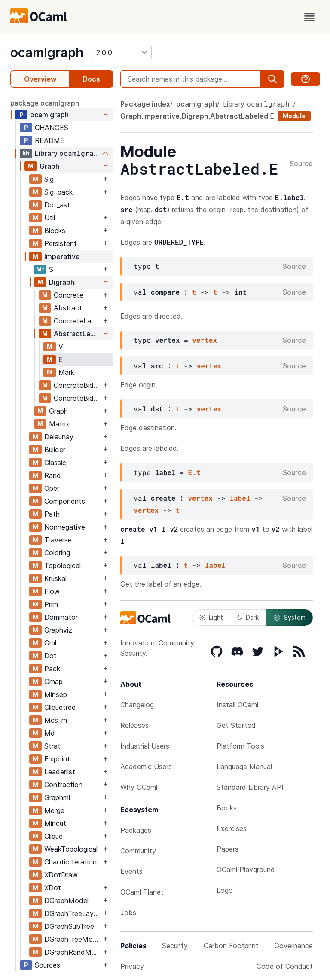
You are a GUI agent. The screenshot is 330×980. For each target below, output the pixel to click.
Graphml (57, 797)
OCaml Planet (142, 892)
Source (301, 164)
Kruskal (55, 578)
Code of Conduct (285, 966)
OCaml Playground (246, 870)
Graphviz (58, 630)
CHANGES (52, 128)
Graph (49, 166)
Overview (40, 79)
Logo (225, 890)
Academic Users (146, 767)
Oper (52, 488)
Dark (248, 617)
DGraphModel (66, 901)
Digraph (62, 282)
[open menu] (309, 17)
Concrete (69, 295)
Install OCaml (237, 705)
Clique (53, 836)
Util (50, 218)
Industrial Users (145, 746)
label (240, 498)
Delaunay (59, 437)
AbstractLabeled (77, 334)
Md (50, 733)
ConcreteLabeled (77, 321)
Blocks (55, 231)
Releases (134, 725)
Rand (53, 475)
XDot (53, 888)
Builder (55, 450)
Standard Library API (250, 787)
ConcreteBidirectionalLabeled (77, 398)
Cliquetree (60, 707)
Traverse (58, 540)
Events (131, 871)
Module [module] (294, 116)
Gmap (53, 682)
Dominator (61, 617)
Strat (52, 746)
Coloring (57, 553)
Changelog (137, 705)
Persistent (61, 243)
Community (138, 851)
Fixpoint (57, 759)
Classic (55, 463)
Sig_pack (58, 192)
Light (211, 617)
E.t (194, 472)
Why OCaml (139, 787)
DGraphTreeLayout (73, 913)
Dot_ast (57, 205)
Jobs (128, 913)
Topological (63, 566)
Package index (145, 104)
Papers (228, 849)
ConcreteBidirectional (77, 385)
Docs (91, 79)
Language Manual (244, 767)
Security (175, 946)
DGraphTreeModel (73, 939)
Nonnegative (65, 527)
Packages (136, 830)
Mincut (55, 823)
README (50, 140)
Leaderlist (60, 772)
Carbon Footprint (231, 946)
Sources (47, 965)
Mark (66, 372)
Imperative (62, 256)
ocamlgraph (47, 52)
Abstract (68, 308)
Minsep (56, 694)
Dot (50, 656)
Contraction (63, 785)
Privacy (132, 966)
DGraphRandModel (73, 952)
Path (52, 514)
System (289, 618)
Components (65, 501)
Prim (51, 604)
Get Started (236, 725)
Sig (49, 179)
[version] (121, 52)
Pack (52, 669)
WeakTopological (71, 849)
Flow (52, 591)
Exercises (232, 828)
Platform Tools (240, 746)
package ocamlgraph (45, 103)
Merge (54, 810)
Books (227, 808)
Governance (293, 946)
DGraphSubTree (69, 926)
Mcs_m (56, 720)
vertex (205, 340)
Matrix (59, 424)
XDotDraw (61, 875)
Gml (50, 643)
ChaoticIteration (70, 862)
